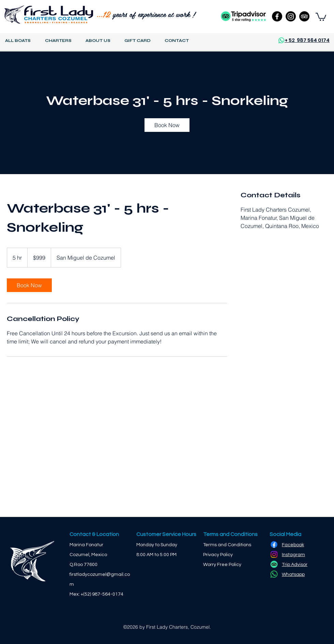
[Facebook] (277, 16)
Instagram (293, 555)
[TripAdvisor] (304, 16)
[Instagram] (291, 16)
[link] (167, 125)
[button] (321, 16)
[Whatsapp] (274, 574)
